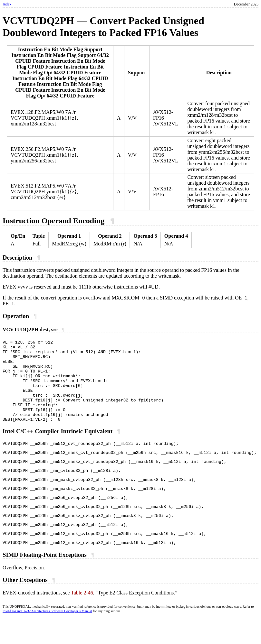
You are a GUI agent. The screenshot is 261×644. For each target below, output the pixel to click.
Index (7, 4)
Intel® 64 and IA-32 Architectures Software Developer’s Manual (47, 639)
